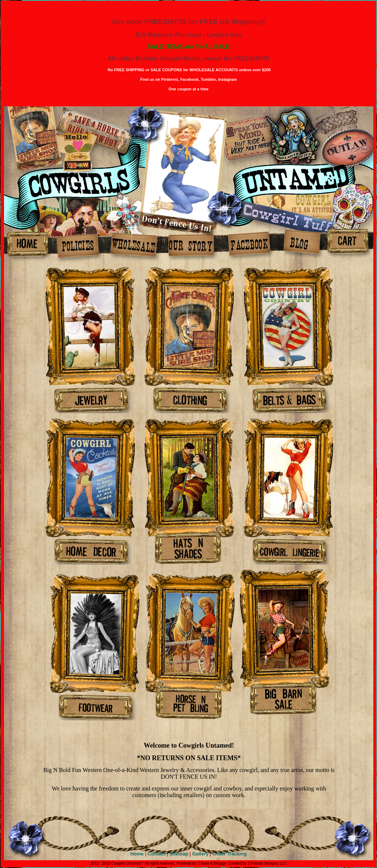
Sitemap (179, 854)
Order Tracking (230, 854)
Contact (157, 854)
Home (137, 854)
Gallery (201, 854)
